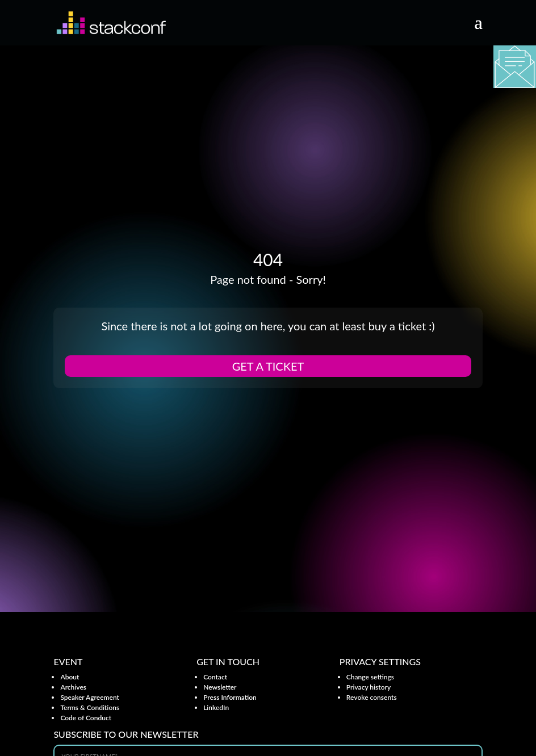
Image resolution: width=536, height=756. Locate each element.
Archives (73, 687)
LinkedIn (216, 707)
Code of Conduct (86, 718)
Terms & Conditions (90, 707)
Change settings (370, 677)
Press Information (230, 697)
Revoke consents (372, 697)
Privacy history (368, 687)
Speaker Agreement (90, 697)
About (70, 677)
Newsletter (220, 687)
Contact (215, 677)
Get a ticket (268, 366)
